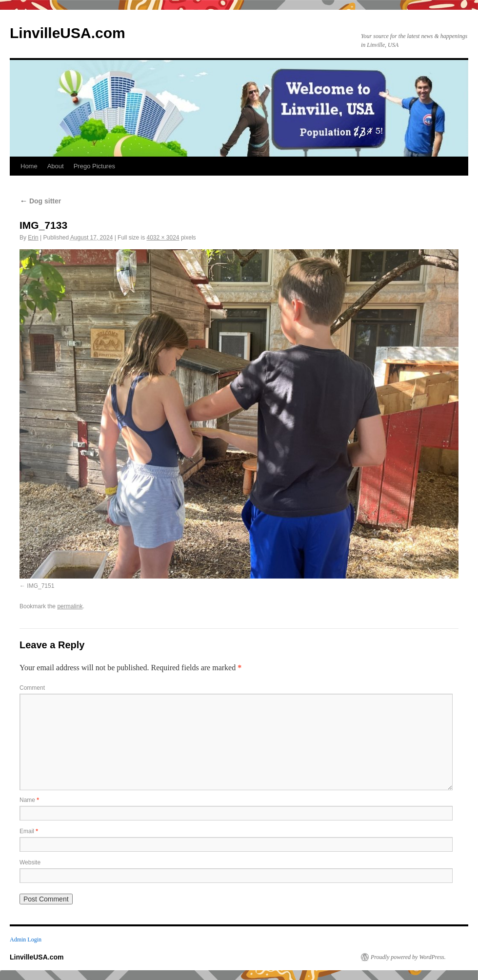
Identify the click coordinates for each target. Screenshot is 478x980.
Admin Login (26, 940)
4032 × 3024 (163, 238)
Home (29, 166)
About (56, 166)
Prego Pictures (94, 166)
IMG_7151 (40, 586)
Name (29, 800)
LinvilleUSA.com (68, 33)
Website (30, 862)
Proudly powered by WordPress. (408, 957)
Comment (32, 688)
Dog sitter (40, 201)
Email (29, 831)
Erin (33, 238)
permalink (70, 606)
